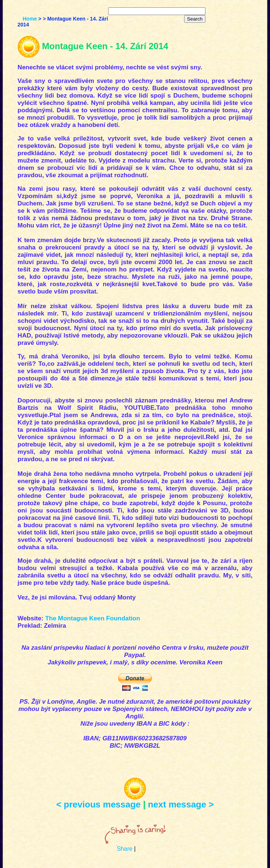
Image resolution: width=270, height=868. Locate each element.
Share (125, 849)
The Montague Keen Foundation (93, 618)
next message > (181, 804)
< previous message (98, 804)
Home (30, 19)
